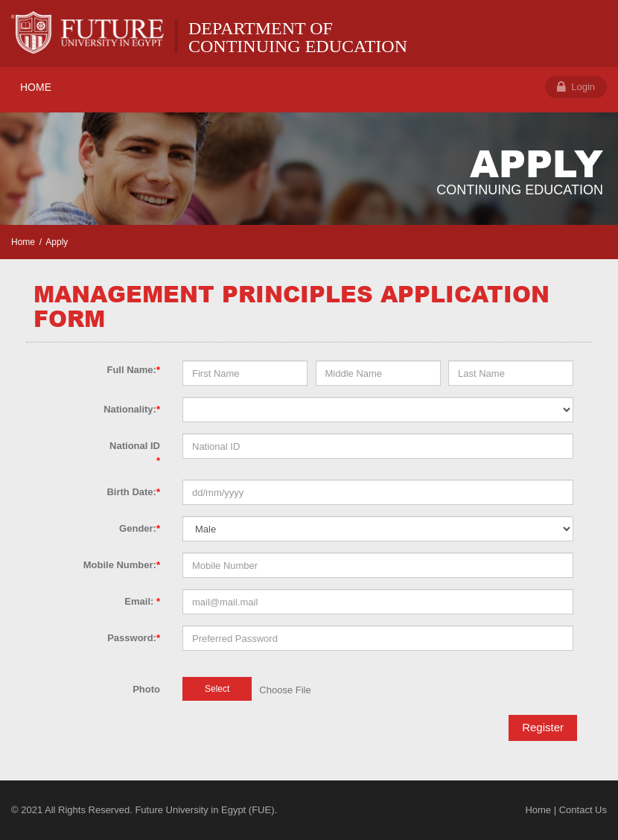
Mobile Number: (122, 565)
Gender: (140, 528)
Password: (134, 638)
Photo (146, 689)
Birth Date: (133, 492)
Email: (142, 601)
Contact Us (583, 810)
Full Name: (133, 370)
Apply (57, 242)
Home (23, 242)
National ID (135, 453)
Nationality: (132, 409)
